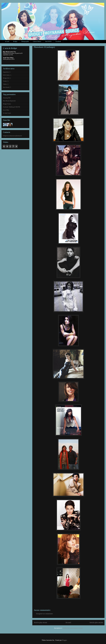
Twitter (5, 81)
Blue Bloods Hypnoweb (9, 101)
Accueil (7, 41)
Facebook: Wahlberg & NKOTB (11, 107)
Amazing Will (7, 98)
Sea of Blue (6, 110)
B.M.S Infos (6, 75)
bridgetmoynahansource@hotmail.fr (12, 136)
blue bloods (6, 87)
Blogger (64, 640)
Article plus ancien (96, 622)
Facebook (58, 41)
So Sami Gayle (7, 113)
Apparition (6, 72)
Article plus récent (40, 622)
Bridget (15, 41)
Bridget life (6, 78)
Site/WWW (48, 41)
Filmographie (25, 41)
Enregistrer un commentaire (45, 614)
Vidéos (5, 84)
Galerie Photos (37, 41)
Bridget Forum (7, 104)
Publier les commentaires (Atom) (73, 628)
